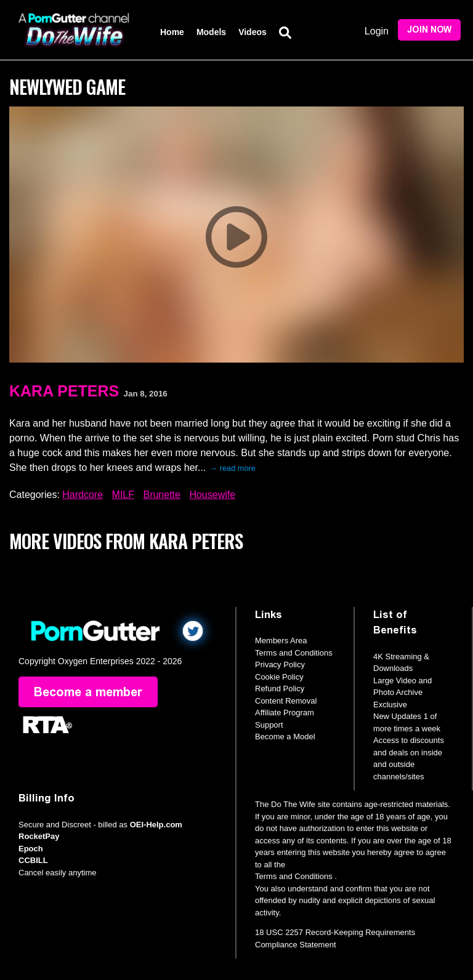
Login (377, 31)
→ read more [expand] (232, 468)
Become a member (88, 692)
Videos (253, 32)
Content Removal (286, 701)
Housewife (212, 495)
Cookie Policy (279, 677)
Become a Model (285, 737)
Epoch (31, 849)
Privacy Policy (280, 665)
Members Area (281, 641)
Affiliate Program (285, 713)
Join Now (429, 30)
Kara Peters (64, 391)
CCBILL (33, 860)
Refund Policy (280, 689)
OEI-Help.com (156, 825)
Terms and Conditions (294, 653)
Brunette (161, 495)
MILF (123, 495)
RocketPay (39, 836)
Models (211, 32)
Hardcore (83, 495)
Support (269, 725)
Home (172, 32)
